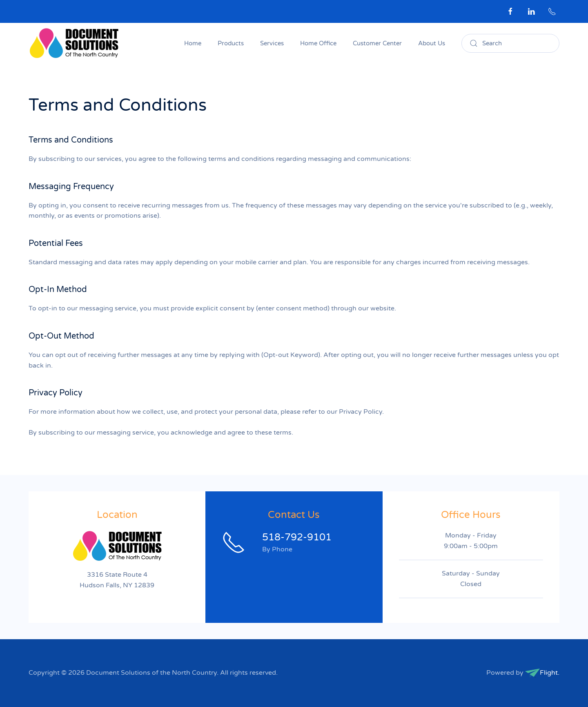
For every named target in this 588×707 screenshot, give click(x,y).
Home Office (318, 43)
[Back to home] (75, 43)
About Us (432, 43)
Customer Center (377, 43)
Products (231, 43)
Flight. (550, 673)
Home (193, 43)
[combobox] (510, 43)
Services (272, 43)
